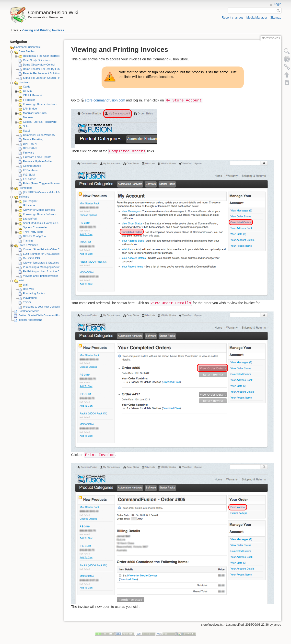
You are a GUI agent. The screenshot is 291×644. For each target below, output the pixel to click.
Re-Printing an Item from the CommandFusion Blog (54, 271)
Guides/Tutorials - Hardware (40, 122)
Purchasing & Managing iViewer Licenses (48, 267)
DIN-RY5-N (30, 144)
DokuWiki (29, 289)
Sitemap (276, 18)
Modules (28, 117)
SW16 (27, 131)
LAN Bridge (30, 109)
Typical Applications (30, 320)
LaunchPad (30, 219)
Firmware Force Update (37, 157)
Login (278, 4)
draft (26, 285)
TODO (27, 302)
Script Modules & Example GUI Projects (47, 223)
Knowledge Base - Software (40, 214)
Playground (30, 298)
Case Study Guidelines (37, 60)
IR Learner (29, 179)
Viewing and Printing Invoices (43, 30)
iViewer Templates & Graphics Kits (44, 263)
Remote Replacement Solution (41, 73)
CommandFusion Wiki (27, 47)
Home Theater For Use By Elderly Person (48, 69)
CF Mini (28, 91)
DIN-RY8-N (30, 148)
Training (28, 241)
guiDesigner (30, 201)
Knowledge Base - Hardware (40, 104)
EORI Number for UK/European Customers (49, 254)
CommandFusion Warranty (39, 135)
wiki (21, 280)
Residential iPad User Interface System (46, 56)
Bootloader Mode (29, 311)
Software (24, 197)
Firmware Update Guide (37, 161)
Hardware (24, 82)
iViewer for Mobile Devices (39, 210)
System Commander (35, 227)
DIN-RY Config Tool (35, 236)
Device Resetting (33, 139)
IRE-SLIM (29, 175)
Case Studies (27, 51)
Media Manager (257, 18)
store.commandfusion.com (105, 100)
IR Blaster (29, 100)
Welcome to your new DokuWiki (42, 307)
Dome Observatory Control (39, 65)
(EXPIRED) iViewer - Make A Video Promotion (51, 192)
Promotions (25, 188)
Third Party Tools (33, 232)
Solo (26, 126)
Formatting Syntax (34, 293)
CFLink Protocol (33, 95)
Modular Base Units (35, 113)
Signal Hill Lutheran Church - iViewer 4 (46, 78)
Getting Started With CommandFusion (41, 315)
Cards (27, 87)
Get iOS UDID (31, 258)
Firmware (29, 153)
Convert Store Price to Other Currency (46, 249)
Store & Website (28, 245)
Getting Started (32, 166)
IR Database (30, 170)
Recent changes (233, 18)
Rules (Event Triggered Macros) (42, 183)
